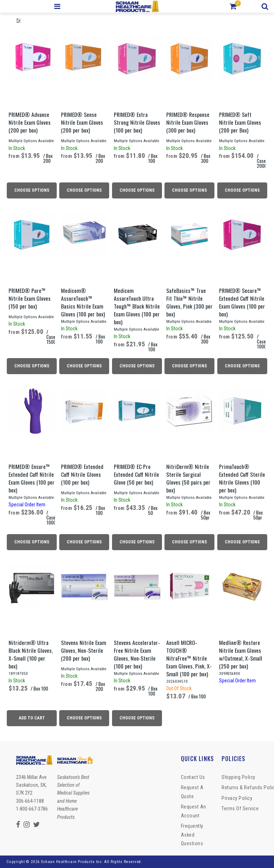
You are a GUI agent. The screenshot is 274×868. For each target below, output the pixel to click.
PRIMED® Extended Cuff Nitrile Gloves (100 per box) (82, 474)
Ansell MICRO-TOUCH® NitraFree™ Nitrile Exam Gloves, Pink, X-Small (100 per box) (189, 658)
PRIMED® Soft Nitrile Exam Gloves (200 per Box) (240, 122)
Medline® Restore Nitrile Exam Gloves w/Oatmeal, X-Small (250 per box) (241, 654)
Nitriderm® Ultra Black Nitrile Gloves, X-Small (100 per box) (31, 654)
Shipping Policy (239, 777)
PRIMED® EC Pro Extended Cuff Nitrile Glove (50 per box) (136, 474)
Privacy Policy (237, 798)
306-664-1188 (30, 801)
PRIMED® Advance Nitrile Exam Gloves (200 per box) (30, 122)
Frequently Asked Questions (192, 835)
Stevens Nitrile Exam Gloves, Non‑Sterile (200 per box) (83, 650)
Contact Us (193, 777)
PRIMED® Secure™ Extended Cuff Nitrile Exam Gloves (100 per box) (242, 302)
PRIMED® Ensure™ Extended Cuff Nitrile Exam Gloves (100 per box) (32, 478)
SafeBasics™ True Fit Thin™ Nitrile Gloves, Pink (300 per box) (189, 302)
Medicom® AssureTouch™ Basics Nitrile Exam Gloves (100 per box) (83, 302)
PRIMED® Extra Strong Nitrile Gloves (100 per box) (137, 122)
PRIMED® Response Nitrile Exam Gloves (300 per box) (188, 122)
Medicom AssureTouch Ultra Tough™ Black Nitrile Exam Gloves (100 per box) (137, 306)
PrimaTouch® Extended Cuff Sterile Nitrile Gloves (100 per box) (242, 478)
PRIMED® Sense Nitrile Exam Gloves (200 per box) (82, 122)
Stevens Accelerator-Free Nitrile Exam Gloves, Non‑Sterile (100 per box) (137, 654)
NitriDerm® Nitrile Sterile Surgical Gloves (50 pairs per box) (188, 478)
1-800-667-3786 (32, 809)
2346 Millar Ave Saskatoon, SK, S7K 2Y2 (31, 785)
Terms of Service (240, 808)
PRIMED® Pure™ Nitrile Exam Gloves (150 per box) (30, 298)
